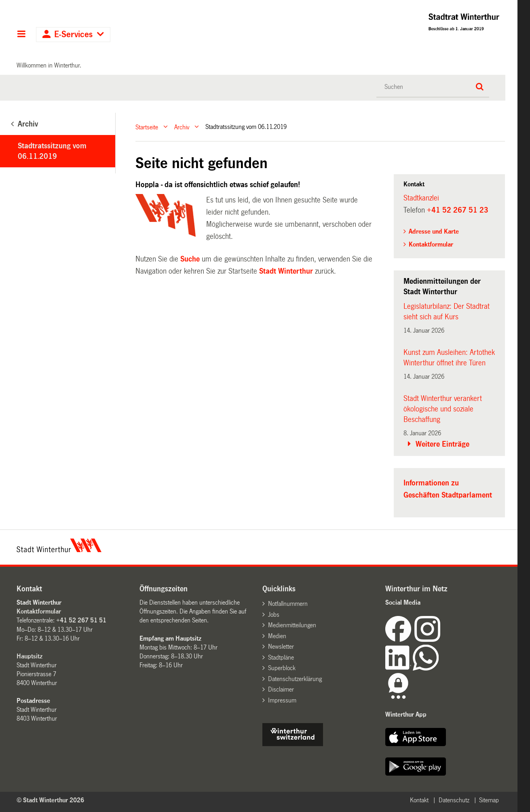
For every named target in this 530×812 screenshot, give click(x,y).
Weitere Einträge (442, 444)
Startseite (147, 127)
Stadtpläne (281, 657)
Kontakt (419, 800)
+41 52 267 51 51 (81, 620)
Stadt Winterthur (286, 271)
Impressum (282, 700)
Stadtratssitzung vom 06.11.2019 (52, 151)
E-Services (73, 35)
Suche (190, 259)
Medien (277, 636)
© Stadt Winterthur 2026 (50, 800)
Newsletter (281, 646)
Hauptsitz (30, 656)
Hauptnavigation (21, 35)
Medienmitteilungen (292, 625)
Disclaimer (281, 689)
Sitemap (489, 800)
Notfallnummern (288, 604)
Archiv (182, 127)
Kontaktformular (431, 244)
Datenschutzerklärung (295, 679)
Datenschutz (454, 800)
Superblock (282, 668)
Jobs (274, 615)
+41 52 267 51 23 (458, 210)
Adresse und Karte (434, 231)
